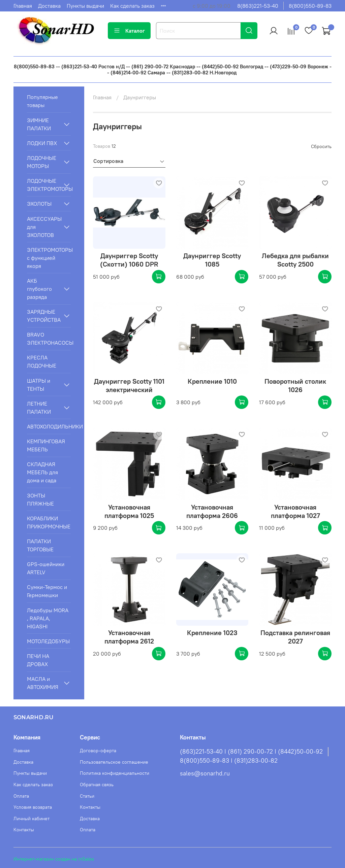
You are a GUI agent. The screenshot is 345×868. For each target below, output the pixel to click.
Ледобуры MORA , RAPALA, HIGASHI (48, 618)
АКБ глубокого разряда (39, 289)
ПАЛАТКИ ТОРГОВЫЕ (40, 545)
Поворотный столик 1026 (295, 385)
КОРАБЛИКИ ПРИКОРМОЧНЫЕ (49, 522)
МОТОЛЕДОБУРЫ (48, 641)
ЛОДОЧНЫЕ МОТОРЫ (42, 162)
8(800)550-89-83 (310, 6)
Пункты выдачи (85, 6)
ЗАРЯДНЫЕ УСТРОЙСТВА (43, 316)
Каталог (129, 31)
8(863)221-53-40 (258, 6)
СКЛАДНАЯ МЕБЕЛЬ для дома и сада (42, 472)
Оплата (21, 796)
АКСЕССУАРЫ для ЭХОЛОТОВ (43, 227)
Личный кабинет (32, 819)
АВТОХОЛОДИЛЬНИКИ (49, 426)
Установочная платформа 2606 (212, 511)
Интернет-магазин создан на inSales (54, 859)
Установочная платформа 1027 (295, 511)
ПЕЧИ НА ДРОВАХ (38, 660)
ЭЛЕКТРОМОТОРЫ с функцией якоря (49, 258)
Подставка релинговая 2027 (295, 637)
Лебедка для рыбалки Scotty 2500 (295, 260)
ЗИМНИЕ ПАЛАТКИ (39, 124)
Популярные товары (42, 101)
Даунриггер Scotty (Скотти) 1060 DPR (129, 260)
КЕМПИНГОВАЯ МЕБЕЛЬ (46, 445)
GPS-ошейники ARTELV (46, 568)
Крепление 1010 (212, 381)
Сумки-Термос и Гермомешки (47, 591)
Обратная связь (97, 785)
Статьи (87, 796)
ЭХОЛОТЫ (39, 204)
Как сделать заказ (132, 6)
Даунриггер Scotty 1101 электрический (129, 385)
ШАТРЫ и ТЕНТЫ (39, 385)
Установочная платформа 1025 (129, 511)
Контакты (24, 830)
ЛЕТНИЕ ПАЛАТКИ (39, 408)
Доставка (49, 6)
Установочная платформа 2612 (129, 637)
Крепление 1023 (212, 633)
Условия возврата (33, 807)
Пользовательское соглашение (114, 762)
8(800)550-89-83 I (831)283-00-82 (229, 761)
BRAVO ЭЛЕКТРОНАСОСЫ (49, 339)
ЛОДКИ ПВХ (42, 143)
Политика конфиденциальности (115, 773)
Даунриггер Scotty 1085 (212, 260)
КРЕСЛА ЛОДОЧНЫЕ (42, 361)
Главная (23, 6)
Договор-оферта (98, 751)
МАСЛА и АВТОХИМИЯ (43, 683)
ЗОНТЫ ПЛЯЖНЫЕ (40, 499)
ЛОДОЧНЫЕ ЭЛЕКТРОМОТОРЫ (43, 185)
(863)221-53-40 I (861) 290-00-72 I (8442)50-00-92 (251, 752)
